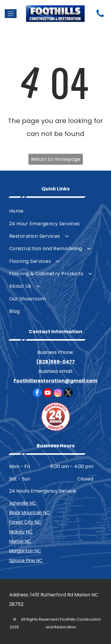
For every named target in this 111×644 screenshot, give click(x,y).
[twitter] (68, 393)
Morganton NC (25, 551)
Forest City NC (25, 522)
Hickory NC (21, 532)
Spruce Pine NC (26, 560)
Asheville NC (23, 503)
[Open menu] (11, 14)
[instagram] (58, 393)
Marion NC (20, 541)
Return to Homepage (56, 159)
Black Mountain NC (29, 513)
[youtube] (48, 393)
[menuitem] (55, 211)
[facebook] (37, 393)
